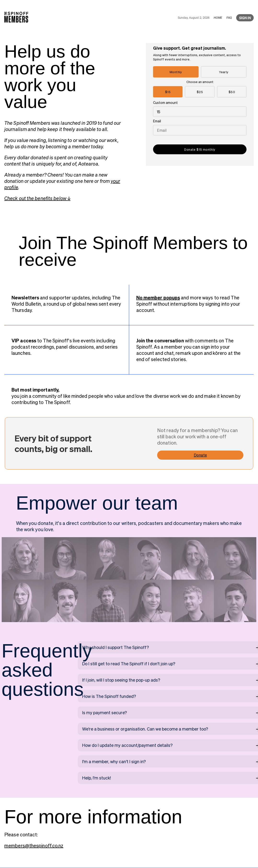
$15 (168, 92)
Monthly (176, 72)
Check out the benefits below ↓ (37, 198)
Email (157, 121)
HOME (218, 18)
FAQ (229, 18)
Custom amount (165, 102)
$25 (200, 92)
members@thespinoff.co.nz (34, 845)
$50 (232, 92)
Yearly (224, 72)
